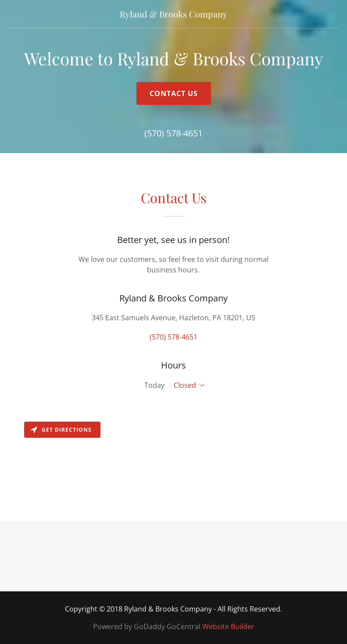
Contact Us (174, 93)
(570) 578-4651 (173, 133)
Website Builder (228, 626)
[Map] (173, 469)
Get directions (61, 430)
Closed (185, 385)
